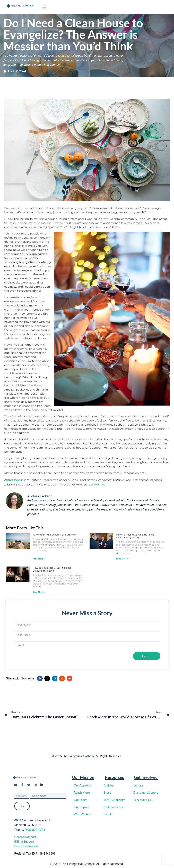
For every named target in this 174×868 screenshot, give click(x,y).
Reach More (82, 792)
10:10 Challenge (114, 800)
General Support (25, 837)
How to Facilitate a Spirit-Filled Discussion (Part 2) (135, 536)
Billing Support (24, 841)
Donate (138, 785)
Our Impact (81, 807)
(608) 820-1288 (35, 830)
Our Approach (83, 785)
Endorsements (113, 807)
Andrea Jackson (14, 480)
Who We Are (82, 814)
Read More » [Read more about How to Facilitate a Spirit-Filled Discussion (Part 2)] (122, 559)
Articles (109, 785)
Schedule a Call (143, 800)
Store (107, 792)
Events (108, 814)
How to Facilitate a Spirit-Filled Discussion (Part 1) (52, 569)
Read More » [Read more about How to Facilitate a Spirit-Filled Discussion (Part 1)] (39, 592)
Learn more (97, 484)
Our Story (80, 800)
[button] (44, 7)
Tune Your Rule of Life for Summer (54, 535)
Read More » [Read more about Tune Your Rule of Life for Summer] (39, 559)
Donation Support (26, 846)
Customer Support (146, 792)
